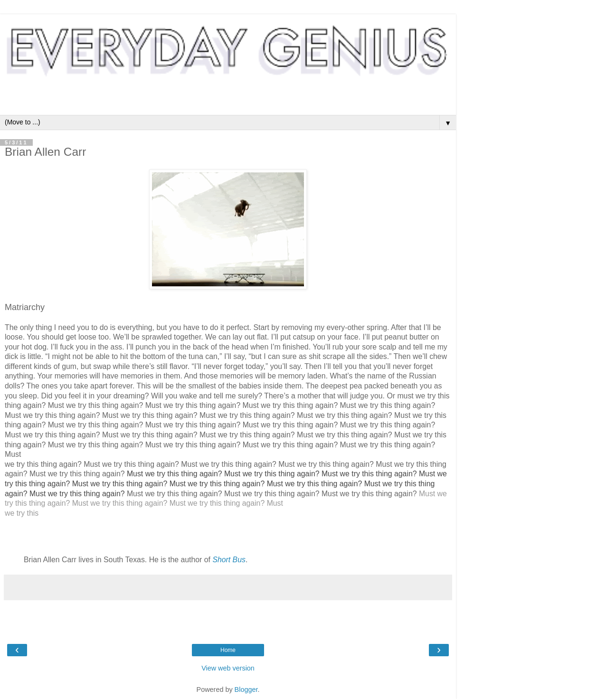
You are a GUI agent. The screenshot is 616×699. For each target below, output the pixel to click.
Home (228, 650)
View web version (228, 668)
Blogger (246, 690)
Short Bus (229, 560)
